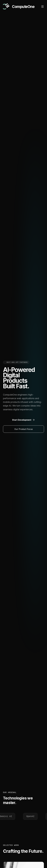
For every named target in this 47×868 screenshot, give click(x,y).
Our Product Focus (24, 429)
